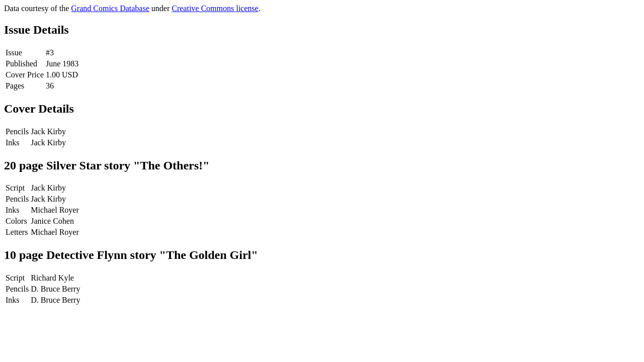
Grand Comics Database (110, 8)
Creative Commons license (215, 8)
